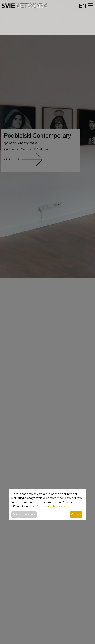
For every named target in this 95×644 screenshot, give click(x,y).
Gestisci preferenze (24, 514)
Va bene (76, 514)
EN (82, 6)
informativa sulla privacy (50, 506)
